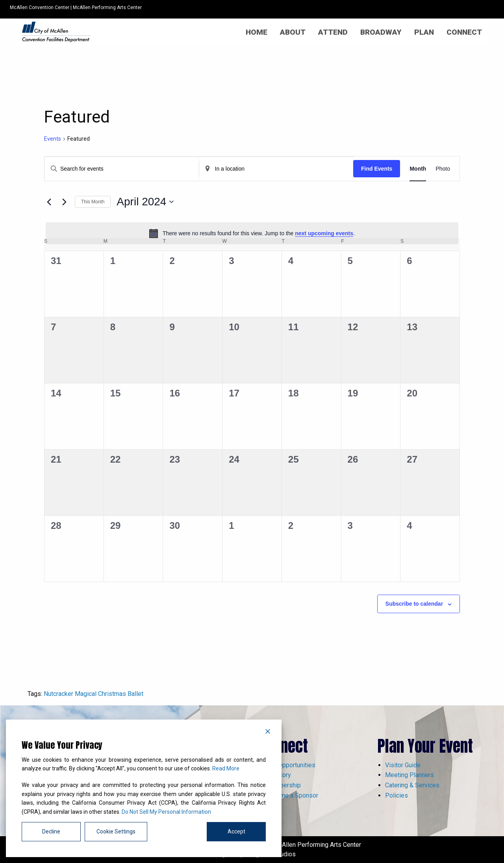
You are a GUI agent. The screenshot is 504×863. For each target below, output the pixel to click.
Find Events (377, 169)
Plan (424, 32)
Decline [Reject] (51, 831)
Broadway (381, 32)
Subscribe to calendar (414, 604)
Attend (333, 32)
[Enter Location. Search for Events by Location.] (276, 169)
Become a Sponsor (292, 795)
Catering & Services (412, 785)
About (293, 32)
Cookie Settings (116, 831)
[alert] (252, 233)
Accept (236, 831)
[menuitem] (257, 32)
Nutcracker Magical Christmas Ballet (94, 694)
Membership (283, 785)
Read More (226, 768)
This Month (93, 202)
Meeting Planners (409, 775)
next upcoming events (324, 233)
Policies (397, 795)
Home (257, 32)
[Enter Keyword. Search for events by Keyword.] (122, 169)
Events (53, 139)
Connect (464, 32)
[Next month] (64, 202)
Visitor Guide (403, 765)
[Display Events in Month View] (418, 169)
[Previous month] (49, 202)
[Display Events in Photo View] (443, 169)
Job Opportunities (291, 765)
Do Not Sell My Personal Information (166, 812)
